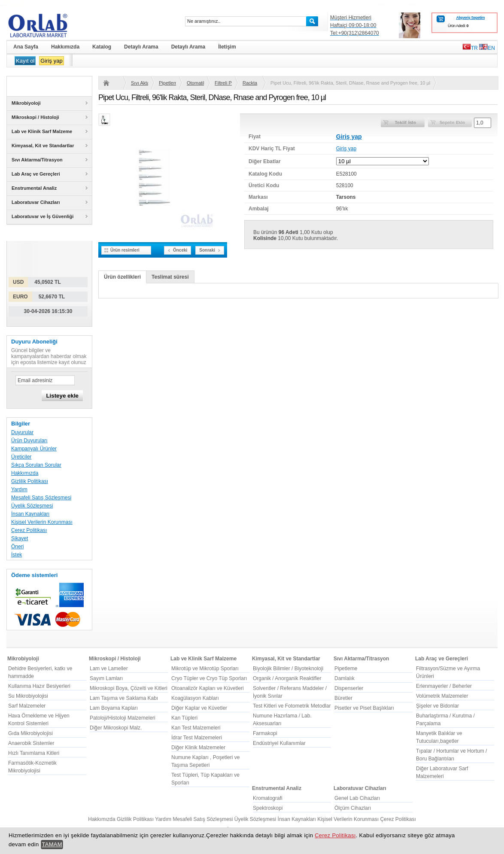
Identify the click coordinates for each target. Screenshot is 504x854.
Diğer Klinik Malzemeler (198, 748)
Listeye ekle (62, 396)
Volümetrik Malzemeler (442, 696)
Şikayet (20, 538)
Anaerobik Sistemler (31, 743)
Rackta (250, 83)
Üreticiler (21, 457)
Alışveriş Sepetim (470, 18)
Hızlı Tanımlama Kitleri (34, 753)
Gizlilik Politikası (30, 481)
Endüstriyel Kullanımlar (279, 743)
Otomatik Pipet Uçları (195, 83)
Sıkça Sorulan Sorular (36, 465)
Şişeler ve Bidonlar (437, 706)
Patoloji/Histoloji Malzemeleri (123, 718)
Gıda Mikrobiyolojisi (30, 733)
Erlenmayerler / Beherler (444, 686)
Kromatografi (268, 798)
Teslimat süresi (170, 277)
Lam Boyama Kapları (114, 708)
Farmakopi (265, 733)
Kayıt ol (25, 61)
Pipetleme (167, 83)
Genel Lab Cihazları (357, 798)
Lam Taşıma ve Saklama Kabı (124, 698)
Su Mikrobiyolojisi (28, 696)
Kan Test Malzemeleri (196, 728)
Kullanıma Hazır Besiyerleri (39, 686)
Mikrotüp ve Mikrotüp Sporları (205, 669)
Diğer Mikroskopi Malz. (116, 728)
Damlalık (345, 678)
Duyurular (22, 432)
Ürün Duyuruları (29, 441)
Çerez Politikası (29, 530)
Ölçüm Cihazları (353, 808)
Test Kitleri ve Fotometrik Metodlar (292, 706)
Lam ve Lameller (109, 669)
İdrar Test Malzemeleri (197, 738)
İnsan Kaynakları (30, 514)
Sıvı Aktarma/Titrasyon (140, 83)
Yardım (19, 489)
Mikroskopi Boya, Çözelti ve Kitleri (129, 688)
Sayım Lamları (106, 678)
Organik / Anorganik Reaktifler (287, 678)
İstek (17, 555)
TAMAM (52, 844)
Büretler (343, 698)
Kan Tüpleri (184, 718)
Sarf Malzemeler (27, 706)
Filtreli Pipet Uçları (223, 83)
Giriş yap (51, 61)
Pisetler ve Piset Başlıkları (364, 708)
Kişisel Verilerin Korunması (42, 522)
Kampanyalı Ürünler (34, 449)
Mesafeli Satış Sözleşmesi (41, 498)
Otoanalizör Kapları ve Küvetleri (208, 688)
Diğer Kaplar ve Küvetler (199, 708)
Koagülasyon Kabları (195, 698)
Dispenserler (349, 688)
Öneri (17, 547)
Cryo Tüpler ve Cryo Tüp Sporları (209, 678)
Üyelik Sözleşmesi (32, 506)
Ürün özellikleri (122, 277)
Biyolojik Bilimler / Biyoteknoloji (288, 669)
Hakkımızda (25, 473)
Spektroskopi (268, 808)
